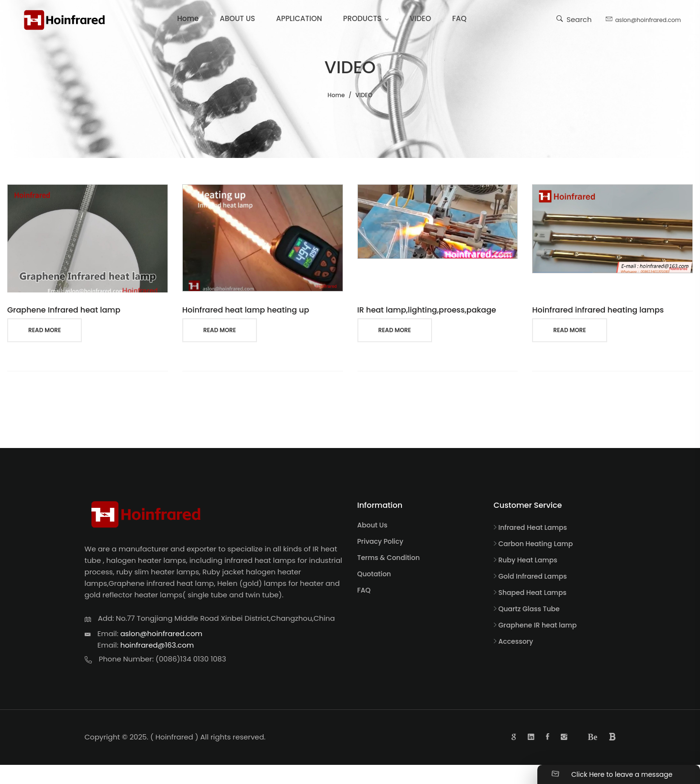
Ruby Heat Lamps (528, 560)
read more (44, 330)
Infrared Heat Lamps (533, 527)
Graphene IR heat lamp (538, 625)
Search (574, 19)
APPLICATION (299, 18)
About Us (372, 525)
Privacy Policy (380, 541)
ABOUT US (237, 18)
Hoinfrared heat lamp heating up (246, 310)
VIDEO (420, 18)
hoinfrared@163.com (157, 645)
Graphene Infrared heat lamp (64, 310)
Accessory (516, 641)
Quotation (374, 574)
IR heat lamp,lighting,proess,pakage (427, 310)
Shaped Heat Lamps (533, 593)
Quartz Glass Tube (529, 609)
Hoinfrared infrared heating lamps (598, 310)
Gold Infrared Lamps (533, 576)
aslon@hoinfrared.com (643, 19)
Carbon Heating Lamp (536, 544)
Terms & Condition (389, 558)
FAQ (459, 18)
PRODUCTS (362, 18)
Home (188, 18)
